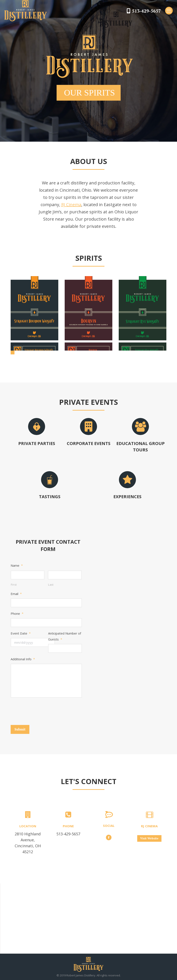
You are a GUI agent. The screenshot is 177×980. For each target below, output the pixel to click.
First (14, 585)
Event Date (21, 633)
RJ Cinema (71, 205)
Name (17, 565)
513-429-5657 (146, 11)
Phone (17, 613)
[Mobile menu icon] (169, 11)
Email (16, 594)
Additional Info (23, 659)
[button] (13, 352)
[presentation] (43, 710)
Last (51, 585)
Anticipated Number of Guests (65, 636)
